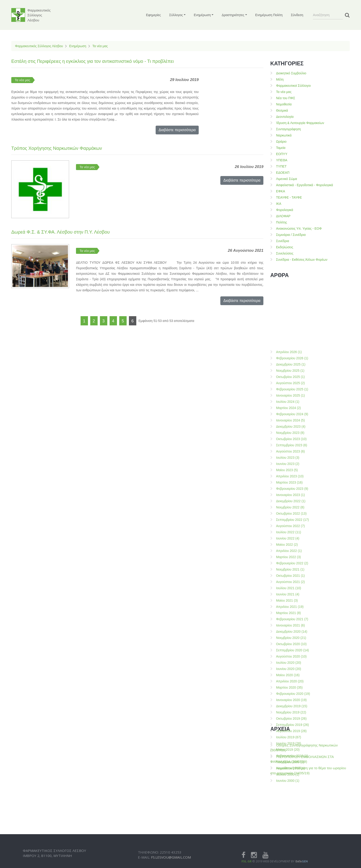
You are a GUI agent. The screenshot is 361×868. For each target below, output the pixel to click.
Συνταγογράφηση (288, 129)
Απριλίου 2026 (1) (289, 530)
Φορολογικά (285, 210)
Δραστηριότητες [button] (233, 15)
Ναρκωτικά (284, 135)
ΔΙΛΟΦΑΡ (283, 216)
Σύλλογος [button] (176, 15)
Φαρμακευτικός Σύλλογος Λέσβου (39, 46)
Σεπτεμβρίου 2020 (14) (293, 828)
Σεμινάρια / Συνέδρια (291, 235)
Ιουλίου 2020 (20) (289, 841)
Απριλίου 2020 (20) (290, 859)
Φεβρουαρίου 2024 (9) (292, 592)
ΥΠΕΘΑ (282, 160)
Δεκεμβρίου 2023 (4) (291, 605)
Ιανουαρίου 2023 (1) (290, 673)
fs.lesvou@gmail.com (171, 865)
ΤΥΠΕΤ (281, 166)
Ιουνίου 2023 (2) (288, 642)
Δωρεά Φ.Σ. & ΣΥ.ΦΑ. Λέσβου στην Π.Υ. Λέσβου (60, 232)
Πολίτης (282, 222)
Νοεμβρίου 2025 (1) (290, 549)
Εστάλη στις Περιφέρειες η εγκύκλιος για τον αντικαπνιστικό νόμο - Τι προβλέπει (93, 61)
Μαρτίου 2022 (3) (288, 735)
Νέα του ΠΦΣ (286, 98)
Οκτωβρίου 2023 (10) (291, 617)
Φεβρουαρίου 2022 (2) (292, 741)
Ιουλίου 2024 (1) (288, 580)
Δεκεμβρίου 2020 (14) (292, 810)
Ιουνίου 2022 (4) (288, 717)
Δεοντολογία (285, 117)
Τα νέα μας (100, 46)
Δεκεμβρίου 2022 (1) (291, 679)
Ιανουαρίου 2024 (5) (290, 599)
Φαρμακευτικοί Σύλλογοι (293, 86)
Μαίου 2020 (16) (288, 853)
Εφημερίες (153, 15)
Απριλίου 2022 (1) (289, 729)
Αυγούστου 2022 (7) (290, 704)
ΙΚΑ (279, 204)
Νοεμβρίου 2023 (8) (290, 611)
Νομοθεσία (284, 104)
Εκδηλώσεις (285, 247)
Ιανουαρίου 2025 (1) (290, 574)
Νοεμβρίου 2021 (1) (290, 748)
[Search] (328, 15)
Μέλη (280, 79)
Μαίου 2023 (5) (287, 648)
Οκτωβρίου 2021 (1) (290, 754)
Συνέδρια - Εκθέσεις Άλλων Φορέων (302, 260)
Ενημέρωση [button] (202, 15)
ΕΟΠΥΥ (282, 154)
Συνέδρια (283, 241)
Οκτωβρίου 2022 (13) (291, 692)
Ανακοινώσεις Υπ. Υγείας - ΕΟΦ (299, 229)
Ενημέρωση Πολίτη (269, 15)
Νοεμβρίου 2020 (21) (291, 816)
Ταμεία (281, 148)
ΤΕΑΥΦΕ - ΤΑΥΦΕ (289, 197)
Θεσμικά (282, 110)
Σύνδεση (297, 15)
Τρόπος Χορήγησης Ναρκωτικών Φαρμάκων (57, 148)
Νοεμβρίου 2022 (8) (290, 686)
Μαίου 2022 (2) (287, 723)
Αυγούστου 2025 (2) (290, 561)
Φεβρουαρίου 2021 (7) (292, 797)
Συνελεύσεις (285, 253)
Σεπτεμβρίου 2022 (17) (293, 698)
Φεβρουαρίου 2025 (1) (292, 567)
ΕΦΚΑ (281, 191)
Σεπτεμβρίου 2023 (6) (292, 623)
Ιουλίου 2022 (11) (289, 710)
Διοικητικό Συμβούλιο (291, 73)
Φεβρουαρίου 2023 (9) (292, 667)
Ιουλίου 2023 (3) (288, 636)
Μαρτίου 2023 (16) (289, 661)
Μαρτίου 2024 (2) (288, 586)
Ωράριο (281, 142)
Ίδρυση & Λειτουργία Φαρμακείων (300, 123)
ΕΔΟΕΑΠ (283, 173)
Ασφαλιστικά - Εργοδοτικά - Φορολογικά (304, 185)
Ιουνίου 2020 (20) (289, 847)
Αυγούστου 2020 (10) (291, 835)
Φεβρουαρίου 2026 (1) (292, 536)
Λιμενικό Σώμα (287, 179)
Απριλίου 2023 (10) (290, 654)
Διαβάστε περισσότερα (177, 130)
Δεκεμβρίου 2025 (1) (291, 543)
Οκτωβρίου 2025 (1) (290, 555)
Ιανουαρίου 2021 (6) (290, 804)
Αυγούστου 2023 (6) (290, 630)
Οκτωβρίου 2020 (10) (291, 822)
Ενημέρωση (78, 46)
